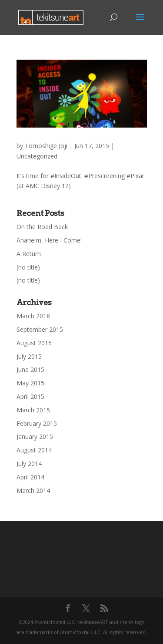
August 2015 (34, 343)
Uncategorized (37, 156)
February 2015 (37, 423)
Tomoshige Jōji (46, 146)
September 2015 (40, 329)
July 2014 (29, 464)
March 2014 (33, 491)
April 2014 (30, 477)
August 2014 (34, 450)
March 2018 (33, 316)
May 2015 (30, 383)
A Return (29, 254)
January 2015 (35, 437)
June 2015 (30, 369)
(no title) (28, 267)
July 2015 (29, 356)
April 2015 (30, 396)
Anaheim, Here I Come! (49, 240)
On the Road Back (42, 227)
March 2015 (33, 410)
